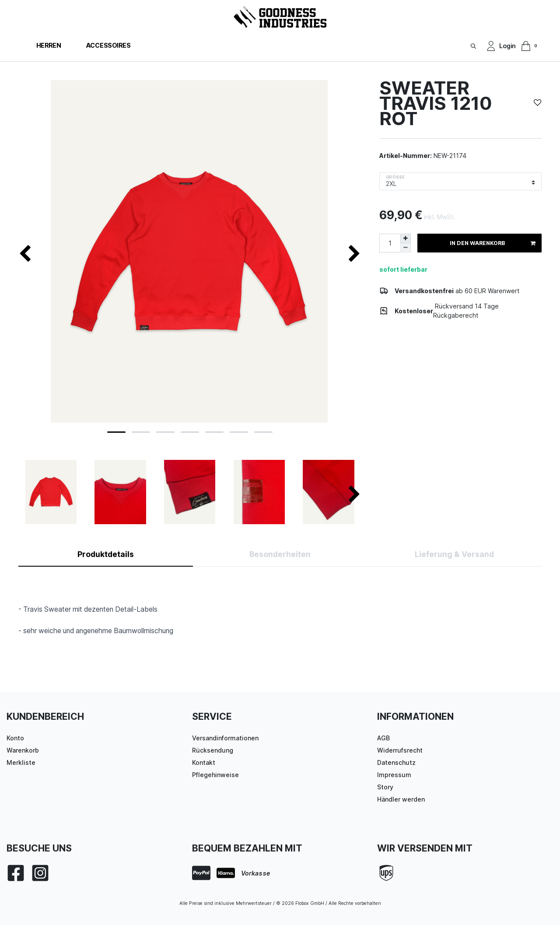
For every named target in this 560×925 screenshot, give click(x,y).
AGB (383, 738)
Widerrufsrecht (400, 750)
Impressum (394, 775)
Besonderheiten (280, 554)
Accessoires (108, 45)
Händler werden (401, 799)
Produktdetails (106, 554)
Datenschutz (396, 762)
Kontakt (204, 762)
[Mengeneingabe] (390, 243)
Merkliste (21, 762)
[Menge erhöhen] (406, 238)
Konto (15, 738)
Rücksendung (213, 750)
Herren (49, 45)
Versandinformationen (225, 738)
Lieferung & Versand (454, 554)
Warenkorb (23, 750)
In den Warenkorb (492, 243)
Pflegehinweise (215, 775)
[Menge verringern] (406, 248)
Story (385, 787)
